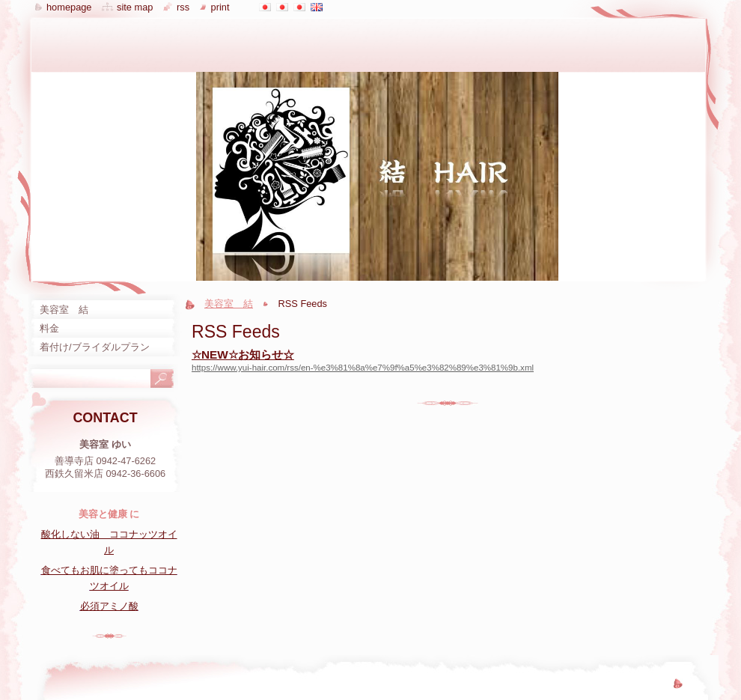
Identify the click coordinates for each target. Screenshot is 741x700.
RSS (183, 7)
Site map (135, 7)
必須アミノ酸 (109, 606)
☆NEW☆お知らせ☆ (243, 354)
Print (220, 7)
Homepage (69, 7)
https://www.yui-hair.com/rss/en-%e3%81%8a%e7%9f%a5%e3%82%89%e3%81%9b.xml (363, 368)
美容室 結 (229, 304)
